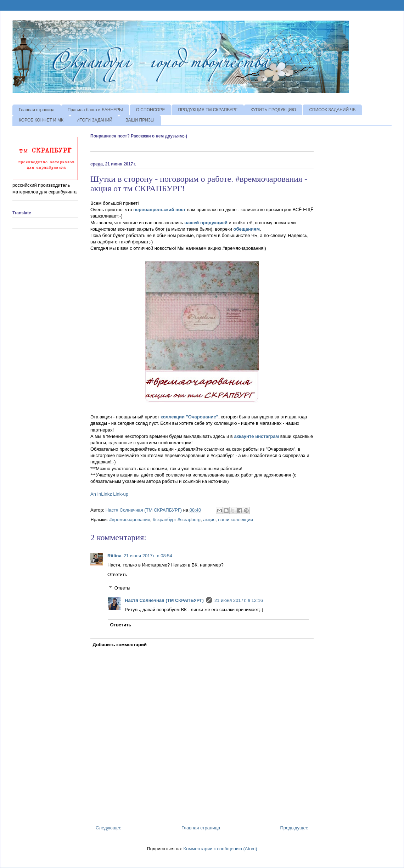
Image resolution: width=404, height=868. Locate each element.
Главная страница (37, 110)
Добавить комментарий (120, 645)
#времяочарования (130, 520)
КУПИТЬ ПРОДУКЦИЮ (273, 110)
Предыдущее (294, 828)
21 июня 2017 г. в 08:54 (148, 556)
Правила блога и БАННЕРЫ (95, 110)
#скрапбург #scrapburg (177, 520)
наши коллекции (235, 520)
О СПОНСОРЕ (151, 110)
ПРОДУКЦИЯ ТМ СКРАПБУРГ (208, 110)
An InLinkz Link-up (109, 494)
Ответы (122, 588)
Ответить (117, 574)
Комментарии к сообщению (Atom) (220, 849)
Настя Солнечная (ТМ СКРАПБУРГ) (164, 600)
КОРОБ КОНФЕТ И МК (41, 120)
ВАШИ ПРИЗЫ (140, 120)
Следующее (109, 828)
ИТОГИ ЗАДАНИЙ (94, 120)
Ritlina (114, 556)
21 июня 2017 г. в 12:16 (239, 600)
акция (209, 520)
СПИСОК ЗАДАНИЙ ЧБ (332, 110)
